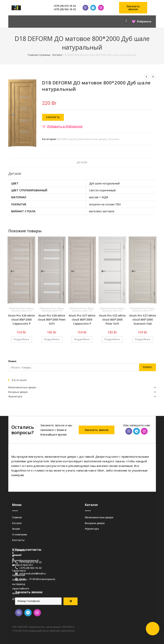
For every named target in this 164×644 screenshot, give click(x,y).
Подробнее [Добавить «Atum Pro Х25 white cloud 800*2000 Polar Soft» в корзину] (112, 339)
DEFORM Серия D (67, 139)
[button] (133, 8)
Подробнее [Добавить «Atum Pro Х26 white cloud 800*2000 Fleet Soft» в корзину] (52, 339)
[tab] (82, 163)
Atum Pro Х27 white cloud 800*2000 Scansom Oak (143, 320)
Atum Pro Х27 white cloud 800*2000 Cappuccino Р (82, 320)
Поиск (12, 361)
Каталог (57, 55)
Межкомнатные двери (93, 139)
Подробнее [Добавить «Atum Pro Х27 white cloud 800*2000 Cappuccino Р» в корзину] (82, 339)
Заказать (53, 117)
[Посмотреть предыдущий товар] (146, 77)
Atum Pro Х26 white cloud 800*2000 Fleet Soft (52, 320)
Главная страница (39, 55)
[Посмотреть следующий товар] (153, 77)
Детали (82, 162)
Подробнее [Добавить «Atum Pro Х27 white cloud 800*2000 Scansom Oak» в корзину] (143, 339)
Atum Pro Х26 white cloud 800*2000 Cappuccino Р (21, 320)
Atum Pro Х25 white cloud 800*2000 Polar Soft (112, 320)
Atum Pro (27, 311)
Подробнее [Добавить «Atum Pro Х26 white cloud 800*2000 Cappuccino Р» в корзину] (21, 339)
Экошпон (114, 139)
